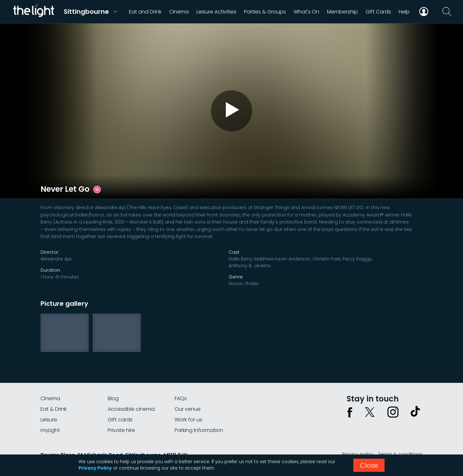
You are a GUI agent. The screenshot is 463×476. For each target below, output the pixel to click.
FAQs (181, 398)
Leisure (49, 420)
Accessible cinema (131, 409)
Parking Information (199, 430)
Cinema (50, 398)
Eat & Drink (54, 409)
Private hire (121, 430)
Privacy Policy (95, 468)
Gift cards (120, 420)
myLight (50, 430)
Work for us (188, 420)
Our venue (188, 409)
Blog (113, 398)
